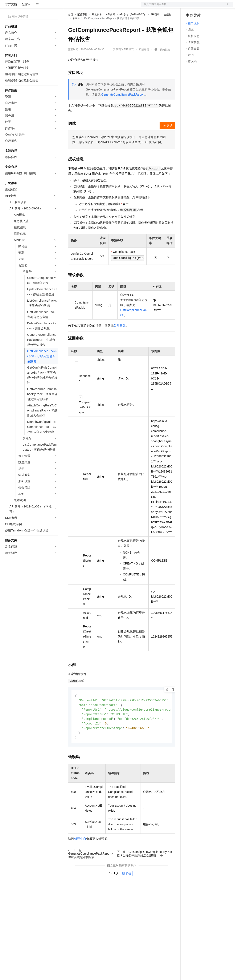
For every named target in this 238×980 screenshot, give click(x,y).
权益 (81, 7)
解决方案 (68, 7)
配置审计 (27, 18)
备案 (190, 7)
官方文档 (11, 18)
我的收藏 (165, 63)
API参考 (110, 28)
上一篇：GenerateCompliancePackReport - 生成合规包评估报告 (91, 869)
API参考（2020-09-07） (133, 28)
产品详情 (144, 63)
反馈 (127, 889)
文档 (181, 7)
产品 (55, 7)
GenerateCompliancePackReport (123, 108)
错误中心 (80, 854)
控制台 (200, 7)
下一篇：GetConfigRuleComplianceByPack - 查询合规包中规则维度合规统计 (146, 869)
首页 (71, 28)
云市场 (102, 7)
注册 (210, 7)
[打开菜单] (7, 7)
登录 (226, 7)
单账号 (76, 32)
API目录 (155, 28)
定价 (91, 7)
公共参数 (120, 339)
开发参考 (97, 28)
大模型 (43, 7)
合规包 (168, 28)
